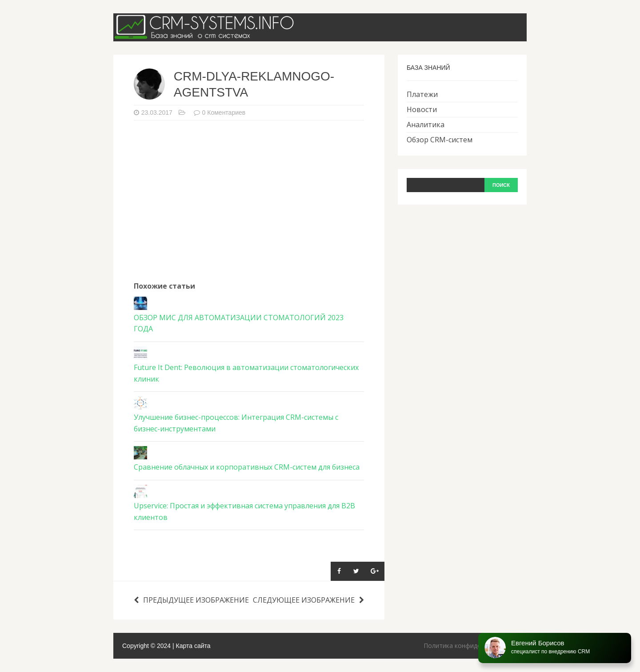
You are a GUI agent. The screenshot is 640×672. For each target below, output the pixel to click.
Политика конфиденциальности (472, 646)
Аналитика (426, 125)
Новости (422, 109)
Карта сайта (193, 646)
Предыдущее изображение (191, 600)
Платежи (422, 94)
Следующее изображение (308, 600)
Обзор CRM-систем (440, 140)
